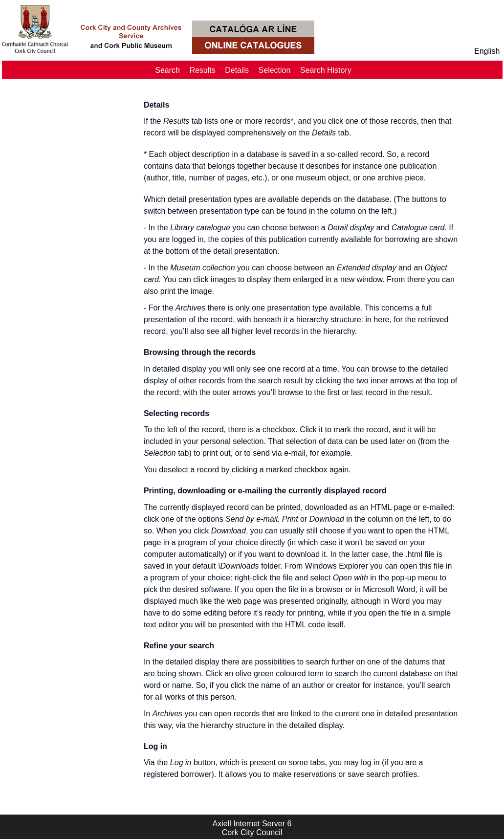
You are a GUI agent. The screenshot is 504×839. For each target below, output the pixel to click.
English (487, 51)
